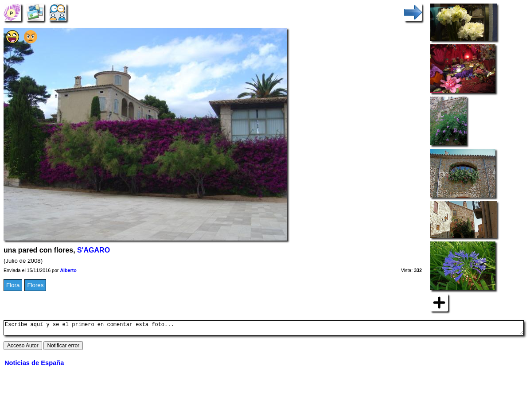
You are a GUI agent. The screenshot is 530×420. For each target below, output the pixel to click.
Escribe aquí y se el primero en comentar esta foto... (264, 329)
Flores (35, 285)
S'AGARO (94, 250)
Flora (13, 285)
